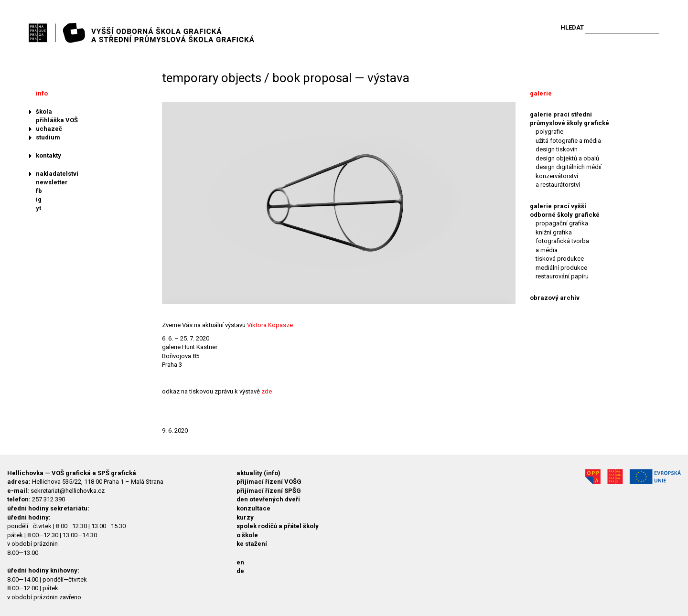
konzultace (253, 508)
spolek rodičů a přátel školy (278, 526)
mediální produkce (561, 268)
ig (39, 199)
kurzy (245, 517)
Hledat (572, 27)
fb (39, 191)
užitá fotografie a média (568, 141)
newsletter (52, 182)
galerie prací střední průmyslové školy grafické (570, 119)
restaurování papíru (562, 276)
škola (44, 112)
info (42, 93)
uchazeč (49, 129)
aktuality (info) (258, 473)
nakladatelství (57, 174)
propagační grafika (562, 223)
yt (38, 208)
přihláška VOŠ (57, 120)
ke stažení (252, 544)
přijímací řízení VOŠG (269, 482)
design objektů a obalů (567, 158)
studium (48, 137)
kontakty (48, 155)
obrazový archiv (555, 298)
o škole (247, 535)
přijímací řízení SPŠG (269, 491)
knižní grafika (554, 232)
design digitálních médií (569, 167)
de (240, 571)
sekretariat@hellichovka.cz (68, 491)
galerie (541, 93)
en (240, 562)
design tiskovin (557, 149)
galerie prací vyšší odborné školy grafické (565, 210)
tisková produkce (560, 259)
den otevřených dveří (268, 499)
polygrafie (549, 132)
